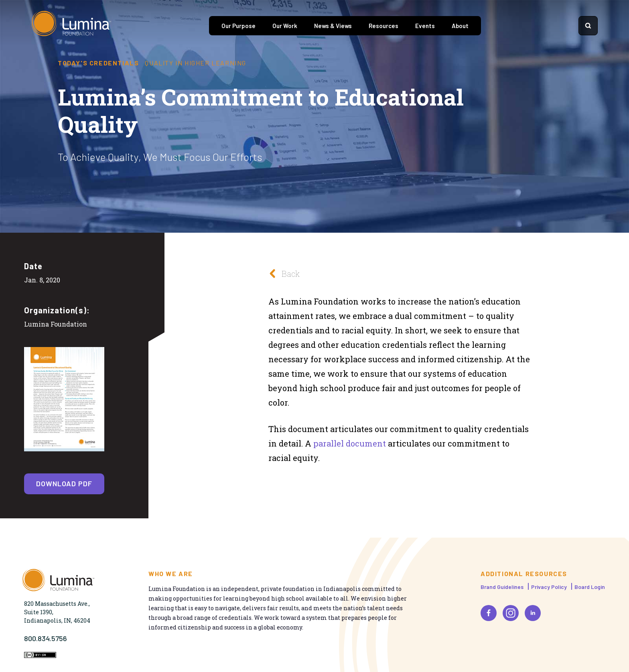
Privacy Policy (549, 587)
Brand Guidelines (502, 587)
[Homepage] (71, 26)
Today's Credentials (98, 63)
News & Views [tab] (333, 26)
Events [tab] (425, 26)
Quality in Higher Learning (196, 63)
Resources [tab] (383, 26)
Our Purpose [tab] (238, 26)
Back (282, 273)
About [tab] (460, 26)
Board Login (590, 587)
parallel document (350, 443)
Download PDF (64, 483)
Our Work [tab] (285, 26)
